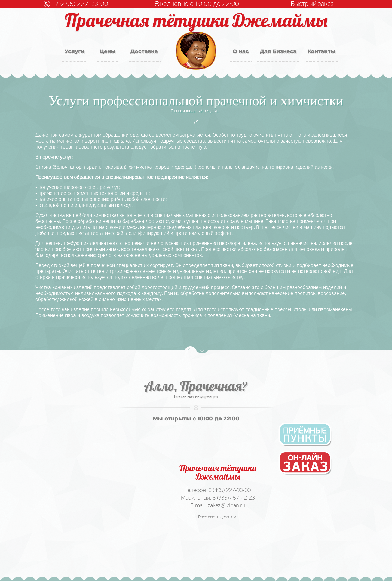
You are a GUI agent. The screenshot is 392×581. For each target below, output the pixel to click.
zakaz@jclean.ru (226, 505)
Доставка (144, 51)
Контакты (321, 51)
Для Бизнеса (278, 51)
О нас (241, 51)
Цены (108, 51)
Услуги (75, 51)
